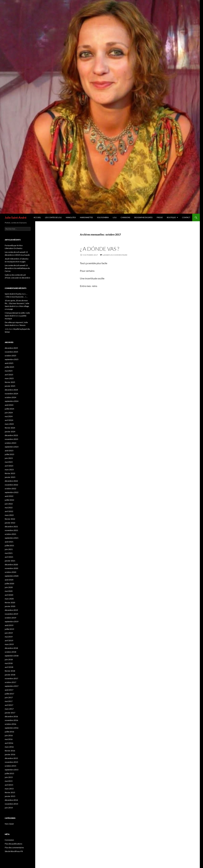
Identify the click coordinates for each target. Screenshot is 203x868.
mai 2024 (9, 416)
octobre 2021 (10, 534)
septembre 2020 (12, 576)
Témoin (22, 325)
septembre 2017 (12, 686)
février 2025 (10, 382)
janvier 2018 (10, 675)
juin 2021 (9, 549)
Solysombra (103, 217)
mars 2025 (9, 378)
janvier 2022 (10, 523)
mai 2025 (9, 371)
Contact (186, 217)
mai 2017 (9, 701)
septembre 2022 (12, 492)
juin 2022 (9, 504)
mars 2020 (9, 599)
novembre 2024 (11, 394)
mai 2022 (9, 508)
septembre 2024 (12, 401)
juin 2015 (9, 777)
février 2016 (10, 751)
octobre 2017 (10, 682)
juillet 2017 (9, 694)
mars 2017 (9, 709)
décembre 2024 (11, 390)
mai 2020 (9, 591)
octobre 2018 (10, 652)
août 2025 (9, 363)
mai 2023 (9, 462)
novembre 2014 (11, 804)
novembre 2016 (11, 720)
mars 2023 (9, 470)
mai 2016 (9, 739)
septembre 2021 (12, 538)
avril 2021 (9, 557)
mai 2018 (9, 663)
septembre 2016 (12, 728)
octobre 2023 (10, 443)
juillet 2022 (9, 500)
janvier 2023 (10, 477)
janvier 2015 (10, 796)
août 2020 (9, 580)
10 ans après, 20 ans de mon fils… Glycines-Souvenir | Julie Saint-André (17, 303)
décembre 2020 (11, 565)
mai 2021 (9, 553)
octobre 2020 (10, 572)
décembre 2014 (11, 800)
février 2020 (10, 602)
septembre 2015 (12, 770)
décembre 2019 (11, 610)
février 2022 (10, 519)
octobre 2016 (10, 724)
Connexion (9, 840)
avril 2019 (9, 640)
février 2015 (10, 792)
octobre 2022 (10, 489)
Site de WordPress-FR (14, 851)
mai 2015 (9, 781)
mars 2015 (9, 789)
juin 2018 (9, 659)
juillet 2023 (9, 454)
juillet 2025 (9, 367)
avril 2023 (9, 466)
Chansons (125, 217)
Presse (160, 217)
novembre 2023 (11, 439)
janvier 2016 (10, 754)
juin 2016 (9, 735)
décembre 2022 (11, 481)
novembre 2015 (11, 762)
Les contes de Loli (53, 217)
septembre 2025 (12, 359)
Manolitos (71, 217)
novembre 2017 (11, 678)
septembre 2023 (12, 447)
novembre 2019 (11, 614)
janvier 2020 (10, 606)
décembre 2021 (11, 527)
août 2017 (9, 690)
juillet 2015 (9, 773)
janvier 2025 (10, 386)
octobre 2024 (10, 397)
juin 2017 (9, 697)
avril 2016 (9, 743)
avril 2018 (9, 667)
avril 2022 (9, 511)
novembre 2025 (11, 352)
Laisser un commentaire (115, 255)
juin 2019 (9, 633)
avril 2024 (9, 420)
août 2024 (9, 405)
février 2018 (10, 671)
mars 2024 (9, 424)
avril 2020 (9, 595)
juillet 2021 (9, 546)
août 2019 (9, 625)
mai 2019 (9, 637)
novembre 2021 (11, 530)
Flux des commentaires (14, 848)
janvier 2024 (10, 432)
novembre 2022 (11, 485)
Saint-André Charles (13, 294)
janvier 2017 (10, 713)
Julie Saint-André (16, 217)
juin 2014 (9, 808)
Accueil (37, 217)
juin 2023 (9, 458)
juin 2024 (9, 413)
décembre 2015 (11, 758)
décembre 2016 (11, 716)
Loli (115, 217)
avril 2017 (9, 705)
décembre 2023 (11, 435)
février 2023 (10, 473)
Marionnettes (86, 217)
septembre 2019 (12, 621)
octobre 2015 (10, 766)
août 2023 (9, 451)
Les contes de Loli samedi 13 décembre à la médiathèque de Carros (17, 268)
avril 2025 (9, 375)
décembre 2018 (11, 648)
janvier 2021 (10, 561)
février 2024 (10, 428)
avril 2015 (9, 785)
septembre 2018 (12, 656)
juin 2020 (9, 587)
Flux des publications (13, 844)
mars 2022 (9, 515)
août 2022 (9, 496)
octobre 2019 (10, 618)
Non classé (9, 824)
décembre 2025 (11, 348)
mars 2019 (9, 644)
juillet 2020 (9, 583)
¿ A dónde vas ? (100, 249)
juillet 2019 (9, 629)
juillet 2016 (9, 732)
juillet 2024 (9, 409)
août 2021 (9, 542)
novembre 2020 (11, 568)
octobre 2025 (10, 356)
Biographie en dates (143, 217)
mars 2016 (9, 747)
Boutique (171, 217)
